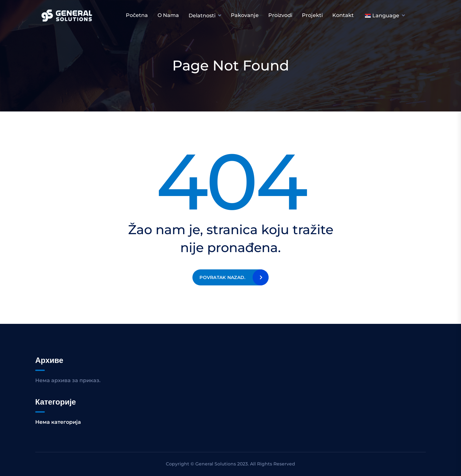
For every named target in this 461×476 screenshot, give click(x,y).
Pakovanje (245, 15)
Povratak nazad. (222, 277)
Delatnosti (202, 16)
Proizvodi (280, 15)
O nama (168, 15)
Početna (137, 15)
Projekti (312, 15)
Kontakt (343, 15)
